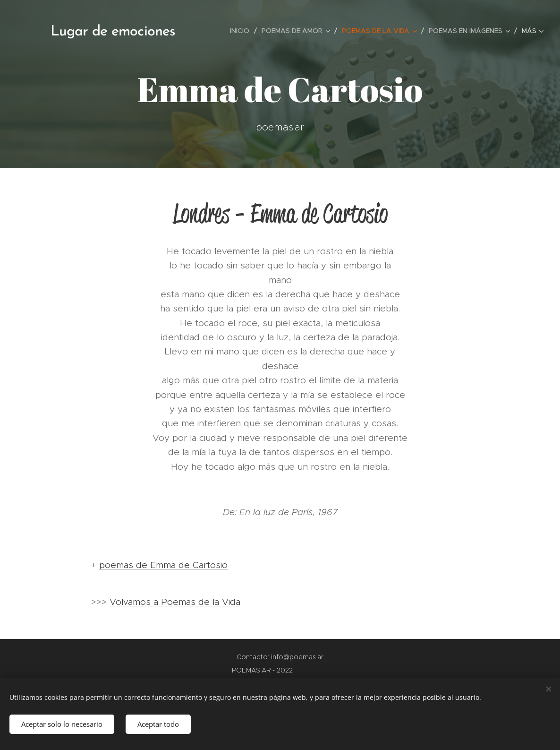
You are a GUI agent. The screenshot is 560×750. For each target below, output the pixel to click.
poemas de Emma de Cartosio (163, 565)
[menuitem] (242, 31)
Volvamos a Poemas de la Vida (175, 602)
